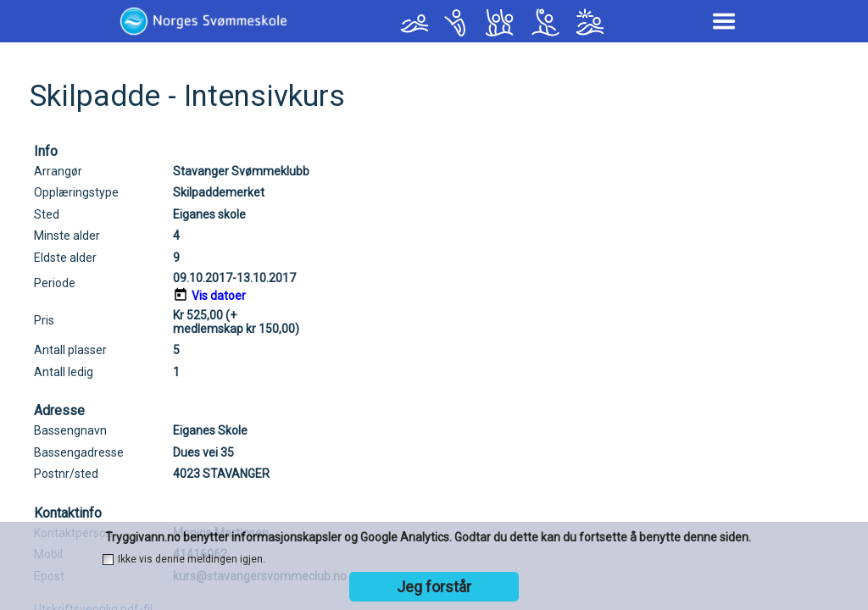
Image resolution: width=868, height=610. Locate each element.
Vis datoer (219, 296)
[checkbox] (108, 560)
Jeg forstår (434, 587)
